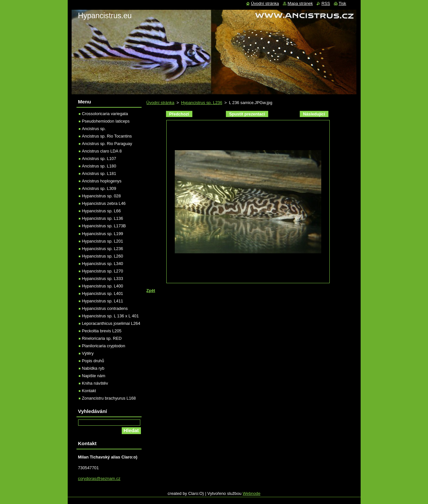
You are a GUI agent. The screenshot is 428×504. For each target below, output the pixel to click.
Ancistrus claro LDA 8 (102, 151)
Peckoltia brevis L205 (102, 331)
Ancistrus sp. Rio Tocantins (107, 136)
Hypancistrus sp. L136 (103, 218)
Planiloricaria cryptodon (104, 346)
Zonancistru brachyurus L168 (109, 398)
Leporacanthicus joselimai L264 (111, 323)
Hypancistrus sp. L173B (104, 226)
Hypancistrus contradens (105, 308)
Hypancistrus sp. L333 (103, 279)
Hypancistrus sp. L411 (103, 301)
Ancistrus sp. (94, 129)
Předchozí (179, 114)
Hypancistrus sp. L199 (103, 234)
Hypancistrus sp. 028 (102, 196)
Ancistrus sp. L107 (99, 159)
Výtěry (88, 353)
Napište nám (94, 376)
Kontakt (89, 391)
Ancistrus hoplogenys (102, 181)
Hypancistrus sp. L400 (103, 286)
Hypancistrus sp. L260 (103, 256)
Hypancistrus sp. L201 (103, 241)
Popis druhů (93, 361)
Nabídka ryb (93, 368)
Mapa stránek (300, 3)
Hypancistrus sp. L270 (103, 271)
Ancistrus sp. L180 (99, 166)
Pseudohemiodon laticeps (106, 121)
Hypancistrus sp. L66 (102, 211)
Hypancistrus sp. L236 (202, 103)
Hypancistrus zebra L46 (104, 203)
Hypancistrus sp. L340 (103, 264)
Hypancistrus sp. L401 (103, 293)
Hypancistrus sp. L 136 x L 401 (110, 316)
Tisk (343, 3)
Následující (314, 114)
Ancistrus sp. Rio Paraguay (107, 144)
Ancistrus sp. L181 (99, 173)
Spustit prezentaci (247, 114)
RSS (326, 3)
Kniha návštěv (95, 383)
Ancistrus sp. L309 (99, 188)
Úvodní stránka (160, 103)
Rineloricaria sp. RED (102, 338)
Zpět (151, 291)
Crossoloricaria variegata (105, 114)
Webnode (251, 493)
